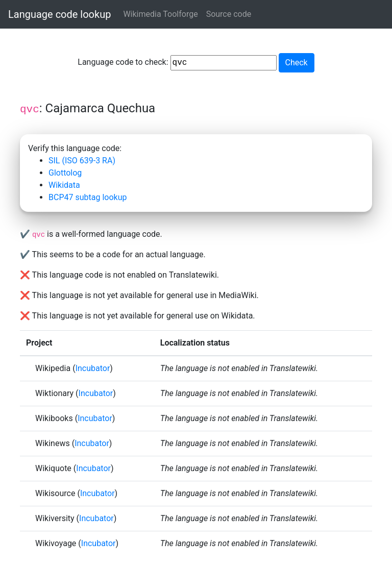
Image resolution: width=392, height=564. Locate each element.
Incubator (93, 368)
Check (297, 63)
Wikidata (64, 185)
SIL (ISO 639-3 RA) (82, 161)
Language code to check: (177, 63)
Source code (229, 14)
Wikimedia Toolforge (160, 14)
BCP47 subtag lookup (88, 197)
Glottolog (65, 173)
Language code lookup (59, 14)
